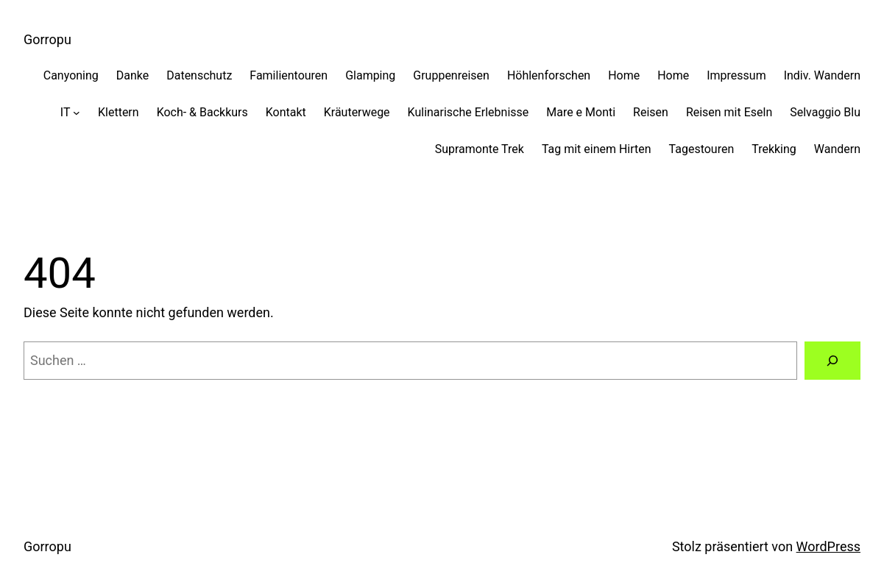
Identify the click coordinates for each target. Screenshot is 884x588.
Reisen (651, 112)
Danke (132, 75)
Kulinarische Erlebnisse (468, 112)
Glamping (370, 75)
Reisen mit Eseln (729, 112)
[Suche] (832, 361)
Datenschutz (199, 75)
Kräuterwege (357, 112)
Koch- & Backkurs (202, 112)
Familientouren (289, 75)
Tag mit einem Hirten (597, 149)
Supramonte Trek (480, 149)
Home (624, 75)
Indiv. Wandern (822, 75)
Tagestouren (702, 149)
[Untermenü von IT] (77, 113)
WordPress (828, 546)
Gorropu (47, 39)
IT (66, 112)
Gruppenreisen (451, 75)
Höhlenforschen (549, 75)
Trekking (774, 149)
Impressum (736, 75)
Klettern (119, 112)
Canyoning (71, 75)
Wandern (837, 149)
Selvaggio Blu (825, 112)
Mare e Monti (581, 112)
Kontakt (286, 112)
